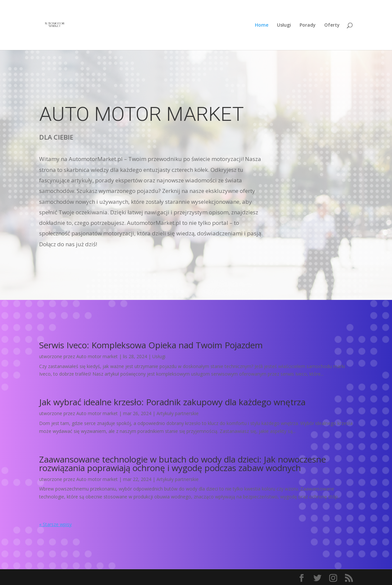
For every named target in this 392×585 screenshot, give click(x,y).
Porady (308, 25)
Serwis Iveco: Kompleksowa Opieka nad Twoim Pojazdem (151, 345)
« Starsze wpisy (55, 524)
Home (262, 25)
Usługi (284, 25)
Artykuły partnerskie (178, 413)
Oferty (332, 25)
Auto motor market (97, 356)
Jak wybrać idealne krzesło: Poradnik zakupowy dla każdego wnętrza (172, 402)
